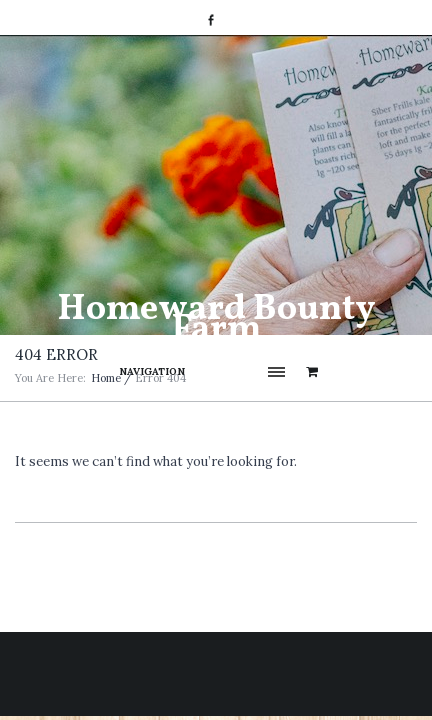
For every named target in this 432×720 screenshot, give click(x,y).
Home (106, 378)
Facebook (211, 20)
